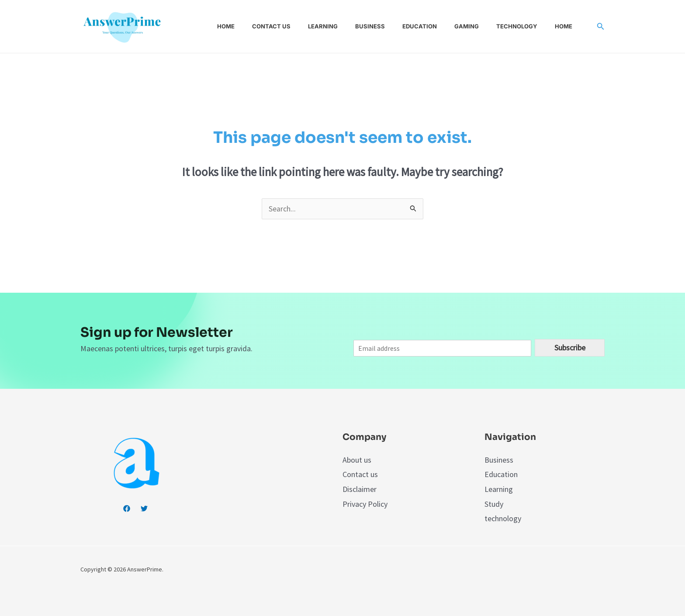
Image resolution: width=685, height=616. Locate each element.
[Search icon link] (601, 27)
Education (425, 26)
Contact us (287, 26)
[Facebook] (127, 509)
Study (494, 504)
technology (503, 518)
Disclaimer (360, 490)
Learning (335, 26)
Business (379, 26)
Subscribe (570, 348)
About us (357, 460)
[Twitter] (144, 509)
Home (245, 26)
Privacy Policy (365, 504)
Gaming (468, 26)
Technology (515, 26)
